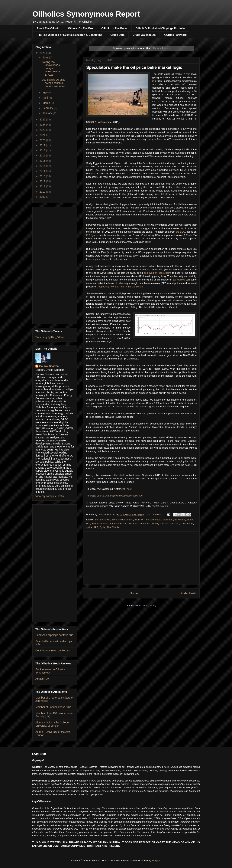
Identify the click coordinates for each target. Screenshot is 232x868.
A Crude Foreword (175, 35)
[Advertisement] (141, 558)
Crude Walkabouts (144, 35)
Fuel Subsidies (100, 524)
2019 (43, 145)
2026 (43, 53)
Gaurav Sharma (49, 366)
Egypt (190, 520)
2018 (43, 150)
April (46, 98)
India (136, 524)
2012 (43, 181)
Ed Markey (179, 280)
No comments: (155, 514)
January (48, 113)
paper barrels (102, 259)
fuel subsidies (126, 352)
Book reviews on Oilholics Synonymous (50, 671)
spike (89, 527)
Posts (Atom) (149, 606)
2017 (43, 156)
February (48, 108)
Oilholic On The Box (81, 28)
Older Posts (189, 593)
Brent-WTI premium (122, 520)
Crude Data (117, 35)
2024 (43, 125)
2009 (43, 197)
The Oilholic (113, 527)
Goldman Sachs (118, 524)
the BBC (180, 232)
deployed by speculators (157, 273)
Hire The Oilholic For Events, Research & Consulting (69, 35)
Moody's (156, 524)
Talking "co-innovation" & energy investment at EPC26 (51, 68)
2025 (43, 120)
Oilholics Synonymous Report (86, 14)
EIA (88, 524)
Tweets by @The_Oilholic (50, 337)
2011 (43, 186)
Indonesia (145, 524)
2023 (43, 130)
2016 (43, 161)
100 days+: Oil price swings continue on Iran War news (54, 83)
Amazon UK (42, 679)
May (45, 93)
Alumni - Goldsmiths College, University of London (52, 724)
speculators (187, 524)
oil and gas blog (171, 524)
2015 (43, 166)
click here (126, 489)
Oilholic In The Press (114, 28)
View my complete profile (50, 496)
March (47, 103)
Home (134, 593)
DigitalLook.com (161, 506)
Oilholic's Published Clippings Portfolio (160, 28)
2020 (43, 140)
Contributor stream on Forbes (53, 650)
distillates (168, 520)
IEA (130, 524)
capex (158, 520)
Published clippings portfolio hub (54, 635)
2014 (43, 171)
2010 (43, 192)
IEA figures (92, 235)
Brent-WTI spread (144, 520)
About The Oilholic (48, 28)
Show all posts (161, 48)
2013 (43, 176)
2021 (43, 135)
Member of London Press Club (53, 707)
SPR (96, 527)
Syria (103, 527)
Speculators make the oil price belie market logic (134, 67)
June (46, 57)
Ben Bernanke (103, 520)
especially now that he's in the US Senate (121, 287)
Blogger (156, 861)
